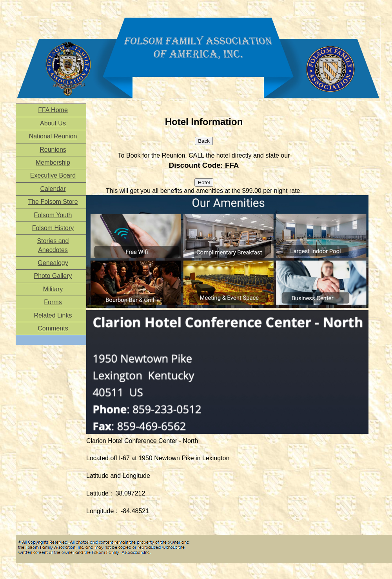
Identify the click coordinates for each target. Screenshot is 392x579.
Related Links (53, 315)
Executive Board (53, 175)
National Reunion (53, 136)
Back (204, 141)
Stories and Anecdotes (53, 245)
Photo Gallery (53, 276)
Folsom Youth (53, 215)
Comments (53, 328)
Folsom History (53, 228)
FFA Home (53, 110)
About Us (53, 123)
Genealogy (53, 263)
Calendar (53, 189)
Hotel (204, 182)
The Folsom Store (53, 202)
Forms (53, 302)
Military (53, 289)
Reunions (53, 150)
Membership (53, 162)
